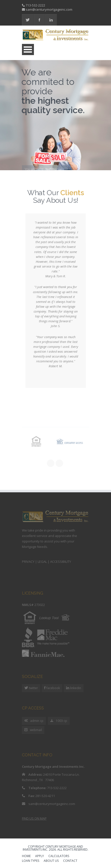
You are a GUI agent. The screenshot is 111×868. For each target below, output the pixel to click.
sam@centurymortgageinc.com (49, 9)
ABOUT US (51, 861)
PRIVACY (28, 562)
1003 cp (59, 721)
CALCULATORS (59, 856)
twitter (33, 688)
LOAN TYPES (31, 861)
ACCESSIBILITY (61, 562)
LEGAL (42, 562)
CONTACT (70, 861)
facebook (53, 688)
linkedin (75, 688)
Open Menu (28, 50)
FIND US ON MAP (34, 818)
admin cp (34, 721)
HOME (26, 856)
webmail (33, 730)
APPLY (40, 856)
